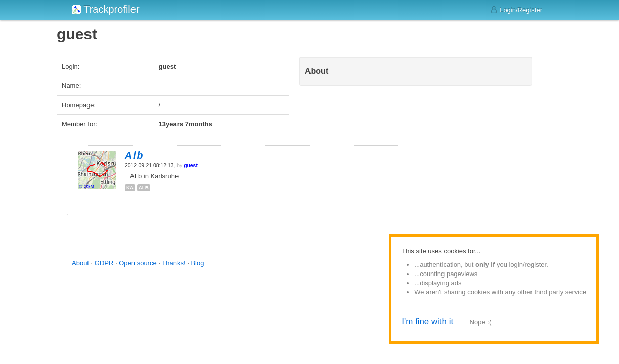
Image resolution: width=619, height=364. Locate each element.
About (80, 263)
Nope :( (481, 322)
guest (191, 166)
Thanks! (173, 263)
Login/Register (516, 10)
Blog (197, 263)
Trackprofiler (106, 9)
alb (144, 187)
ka (130, 187)
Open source (138, 263)
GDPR (104, 263)
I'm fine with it (427, 321)
